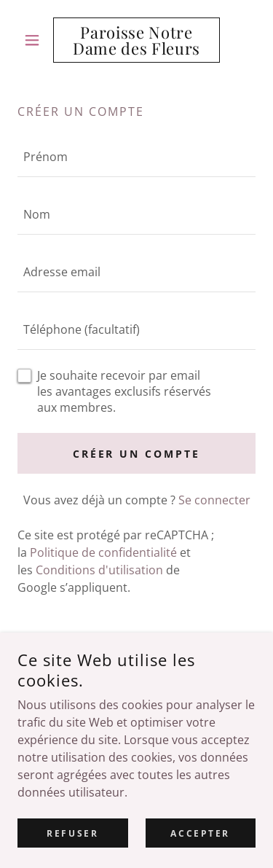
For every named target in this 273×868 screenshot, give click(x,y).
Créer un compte (137, 454)
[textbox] (136, 157)
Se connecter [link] (214, 500)
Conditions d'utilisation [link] (99, 570)
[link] (136, 40)
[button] (35, 40)
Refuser (72, 833)
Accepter (200, 833)
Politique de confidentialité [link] (103, 552)
